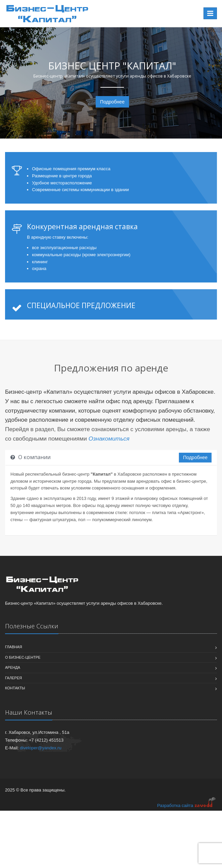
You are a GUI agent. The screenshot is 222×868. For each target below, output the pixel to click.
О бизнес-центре (23, 657)
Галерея (13, 678)
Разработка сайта (187, 805)
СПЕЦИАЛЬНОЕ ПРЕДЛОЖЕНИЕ (81, 305)
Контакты (15, 688)
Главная (13, 647)
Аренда (13, 667)
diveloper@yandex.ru (41, 748)
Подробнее (112, 102)
